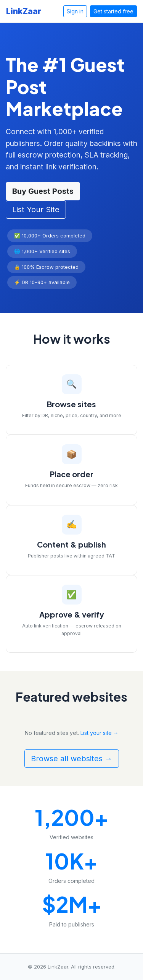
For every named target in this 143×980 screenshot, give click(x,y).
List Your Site (36, 210)
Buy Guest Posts (43, 191)
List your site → (100, 733)
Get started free (113, 11)
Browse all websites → (72, 759)
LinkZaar (24, 11)
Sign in (75, 11)
